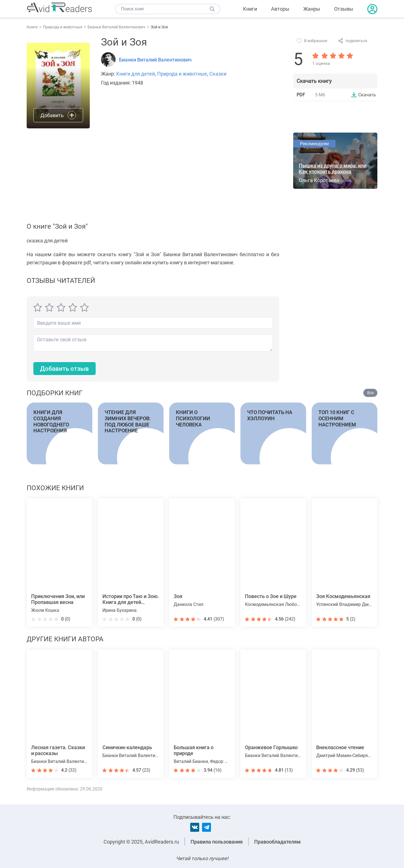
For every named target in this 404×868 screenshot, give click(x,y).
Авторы (280, 9)
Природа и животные (182, 74)
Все (370, 393)
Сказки (218, 74)
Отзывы (344, 9)
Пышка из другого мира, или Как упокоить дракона (333, 169)
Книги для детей (136, 74)
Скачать (367, 95)
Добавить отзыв (65, 369)
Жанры (312, 9)
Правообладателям (277, 842)
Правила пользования (217, 842)
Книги (250, 9)
